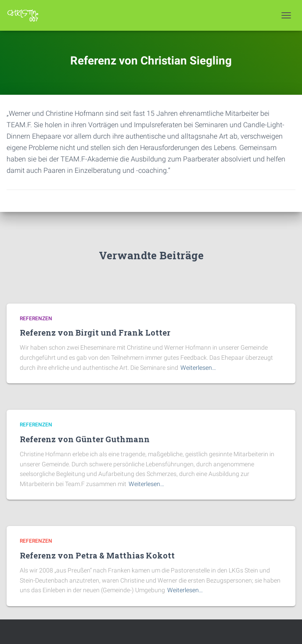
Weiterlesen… (198, 368)
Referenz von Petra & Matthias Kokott (97, 555)
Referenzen (36, 318)
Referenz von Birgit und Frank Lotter (95, 333)
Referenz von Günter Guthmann (85, 439)
